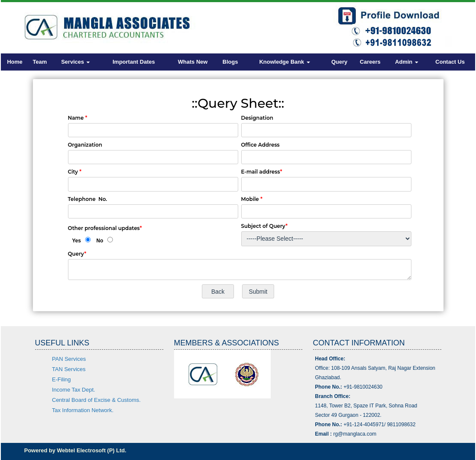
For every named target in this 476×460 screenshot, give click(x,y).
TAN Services (69, 369)
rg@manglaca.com (355, 434)
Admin (407, 62)
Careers (370, 62)
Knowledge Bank (284, 62)
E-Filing (62, 379)
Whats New (193, 62)
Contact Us (450, 62)
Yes (77, 241)
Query (340, 62)
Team (40, 62)
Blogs (230, 62)
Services (75, 62)
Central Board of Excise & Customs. (96, 400)
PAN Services (69, 359)
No (100, 241)
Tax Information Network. (83, 410)
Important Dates (134, 62)
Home (15, 62)
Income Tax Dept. (74, 390)
